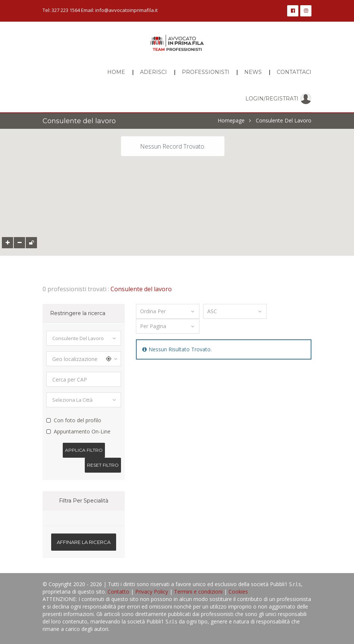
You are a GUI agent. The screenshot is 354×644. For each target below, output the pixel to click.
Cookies (238, 592)
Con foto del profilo (77, 420)
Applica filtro (84, 450)
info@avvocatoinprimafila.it (126, 10)
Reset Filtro (103, 465)
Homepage (231, 121)
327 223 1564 (66, 10)
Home (116, 72)
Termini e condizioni (198, 592)
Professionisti (206, 72)
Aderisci (153, 72)
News (253, 72)
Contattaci (294, 72)
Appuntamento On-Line (82, 431)
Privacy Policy (152, 592)
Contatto (118, 592)
